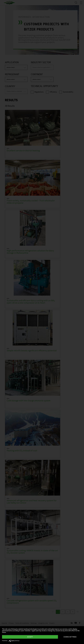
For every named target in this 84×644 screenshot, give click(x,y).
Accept (30, 637)
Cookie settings (70, 637)
